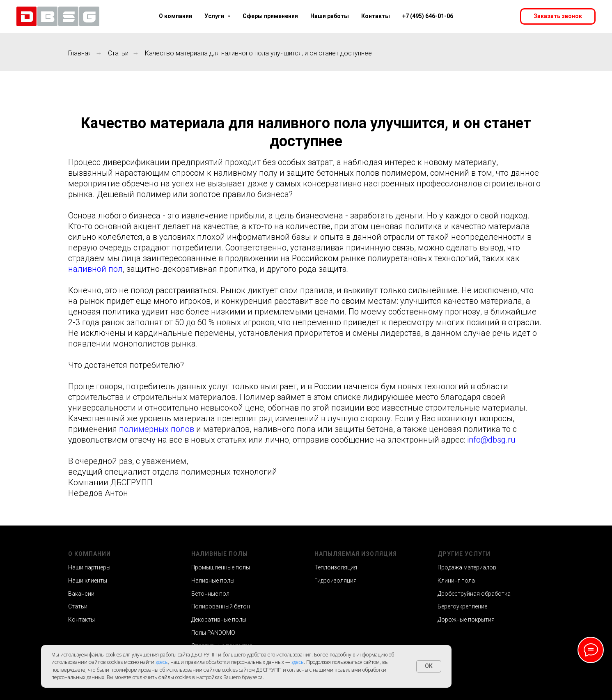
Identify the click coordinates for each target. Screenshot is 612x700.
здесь (162, 662)
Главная (80, 53)
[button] (558, 16)
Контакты (376, 16)
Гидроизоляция (336, 581)
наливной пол (95, 269)
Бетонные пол (210, 594)
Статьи (118, 53)
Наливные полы (213, 581)
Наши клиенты (88, 581)
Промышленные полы (221, 567)
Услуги (217, 16)
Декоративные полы (219, 620)
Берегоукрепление (462, 606)
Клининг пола (456, 581)
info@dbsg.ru (491, 440)
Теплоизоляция (336, 567)
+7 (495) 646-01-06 (428, 16)
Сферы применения (270, 16)
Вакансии (81, 594)
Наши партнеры (89, 567)
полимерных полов (157, 429)
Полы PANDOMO (213, 633)
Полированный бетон (221, 606)
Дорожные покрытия (466, 620)
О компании (175, 16)
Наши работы (330, 16)
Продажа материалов (467, 567)
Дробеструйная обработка (474, 594)
